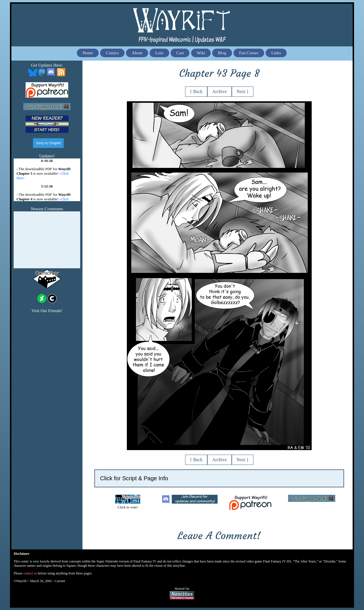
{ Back (196, 91)
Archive (220, 91)
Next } (243, 91)
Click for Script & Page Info (134, 478)
